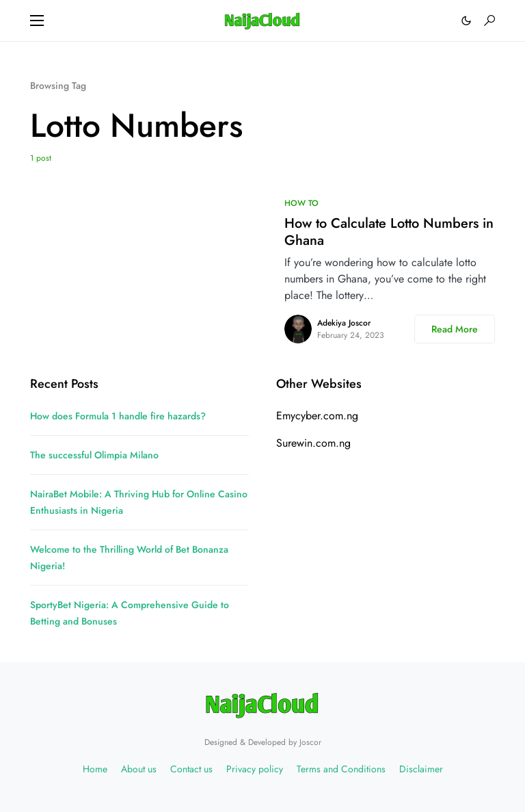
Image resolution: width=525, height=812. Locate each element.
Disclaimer (421, 769)
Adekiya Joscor (344, 323)
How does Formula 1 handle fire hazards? (118, 416)
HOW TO (301, 203)
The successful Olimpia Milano (94, 455)
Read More (455, 329)
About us (139, 769)
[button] (37, 21)
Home (95, 769)
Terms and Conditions (341, 769)
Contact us (191, 769)
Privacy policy (255, 769)
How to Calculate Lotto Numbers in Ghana (389, 232)
